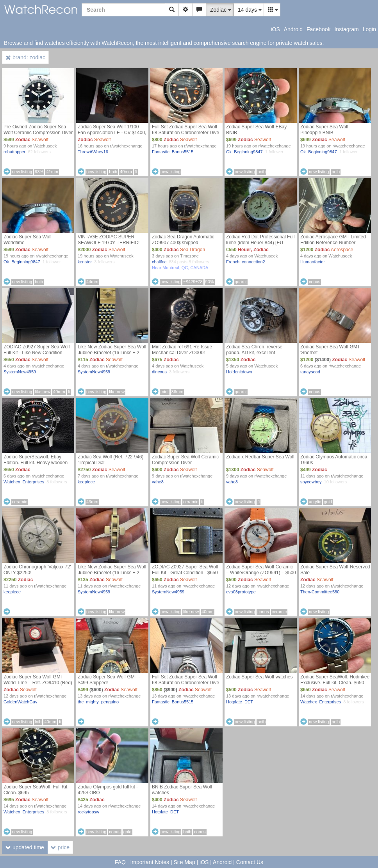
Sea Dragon (193, 250)
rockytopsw (88, 812)
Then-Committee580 (320, 592)
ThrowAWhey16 (93, 152)
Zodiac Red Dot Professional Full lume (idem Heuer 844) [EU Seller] (260, 243)
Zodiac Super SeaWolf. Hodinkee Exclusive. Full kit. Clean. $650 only (335, 683)
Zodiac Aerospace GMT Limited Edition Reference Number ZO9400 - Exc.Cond (333, 243)
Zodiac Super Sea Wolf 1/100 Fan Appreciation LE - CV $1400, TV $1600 (112, 133)
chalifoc (159, 262)
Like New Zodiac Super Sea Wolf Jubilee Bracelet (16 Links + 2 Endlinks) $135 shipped (112, 573)
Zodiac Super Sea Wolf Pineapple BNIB (324, 130)
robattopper (14, 152)
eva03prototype (241, 592)
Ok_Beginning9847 (244, 152)
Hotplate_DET (240, 702)
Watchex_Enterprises (24, 482)
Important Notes (150, 862)
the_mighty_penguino (98, 702)
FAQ (120, 862)
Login (369, 29)
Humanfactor (313, 262)
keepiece (86, 482)
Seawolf (40, 140)
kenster (85, 262)
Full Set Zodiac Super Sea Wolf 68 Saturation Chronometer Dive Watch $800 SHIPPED (185, 133)
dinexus (159, 372)
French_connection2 (246, 262)
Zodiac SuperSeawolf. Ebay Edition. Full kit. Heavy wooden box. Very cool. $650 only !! (36, 463)
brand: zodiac (25, 57)
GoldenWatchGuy (20, 702)
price (60, 847)
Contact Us (250, 862)
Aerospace (342, 250)
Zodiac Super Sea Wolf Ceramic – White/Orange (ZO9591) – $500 (261, 570)
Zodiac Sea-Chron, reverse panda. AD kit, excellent (254, 350)
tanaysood (310, 372)
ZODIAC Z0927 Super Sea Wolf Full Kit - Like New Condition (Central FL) (37, 353)
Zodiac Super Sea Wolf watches (259, 677)
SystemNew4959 (20, 372)
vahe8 (158, 482)
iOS (275, 29)
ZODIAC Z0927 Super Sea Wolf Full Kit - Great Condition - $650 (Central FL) (185, 573)
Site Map (184, 862)
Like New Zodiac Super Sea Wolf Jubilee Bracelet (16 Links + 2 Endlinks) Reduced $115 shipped (112, 353)
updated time (25, 847)
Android (293, 29)
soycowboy (311, 482)
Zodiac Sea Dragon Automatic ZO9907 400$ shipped (183, 240)
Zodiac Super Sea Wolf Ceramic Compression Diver (185, 460)
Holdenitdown (239, 372)
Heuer (244, 250)
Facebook (318, 29)
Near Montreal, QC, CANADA (180, 268)
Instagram (346, 29)
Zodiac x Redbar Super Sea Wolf (260, 457)
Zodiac (23, 140)
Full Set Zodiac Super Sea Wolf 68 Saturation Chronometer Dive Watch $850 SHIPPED (185, 683)
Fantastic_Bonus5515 (173, 152)
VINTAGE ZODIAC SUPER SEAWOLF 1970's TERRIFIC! (109, 240)
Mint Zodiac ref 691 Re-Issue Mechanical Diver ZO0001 (182, 350)
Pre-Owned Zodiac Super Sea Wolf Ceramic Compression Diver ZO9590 (38, 133)
